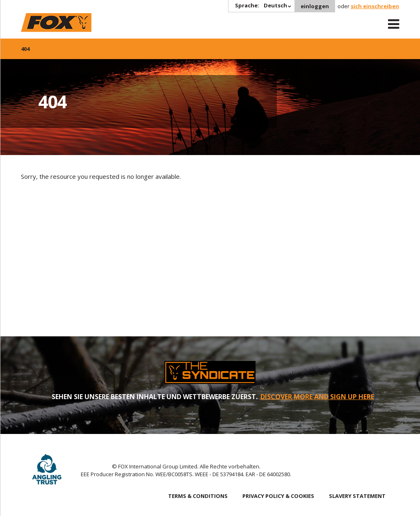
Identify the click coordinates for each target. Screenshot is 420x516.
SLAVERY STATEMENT (357, 496)
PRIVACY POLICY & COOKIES (278, 496)
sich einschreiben (375, 6)
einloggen (315, 6)
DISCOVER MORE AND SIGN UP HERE (317, 397)
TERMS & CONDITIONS (198, 496)
